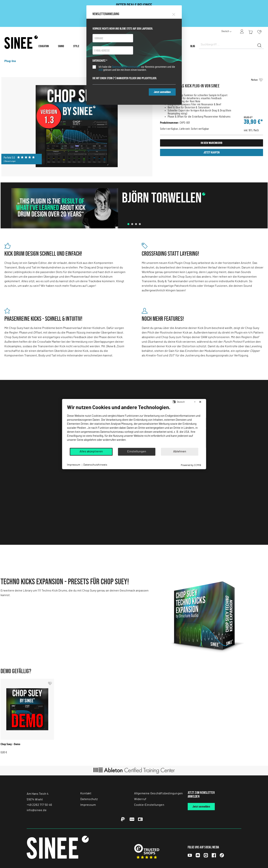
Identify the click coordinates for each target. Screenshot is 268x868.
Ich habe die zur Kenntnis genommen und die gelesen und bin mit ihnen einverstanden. (137, 68)
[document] (134, 426)
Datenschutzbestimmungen (126, 67)
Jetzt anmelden (162, 92)
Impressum (74, 465)
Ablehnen (180, 451)
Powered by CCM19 (191, 465)
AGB (101, 70)
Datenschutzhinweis (95, 465)
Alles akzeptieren (91, 451)
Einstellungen (137, 451)
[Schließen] (200, 402)
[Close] (174, 14)
